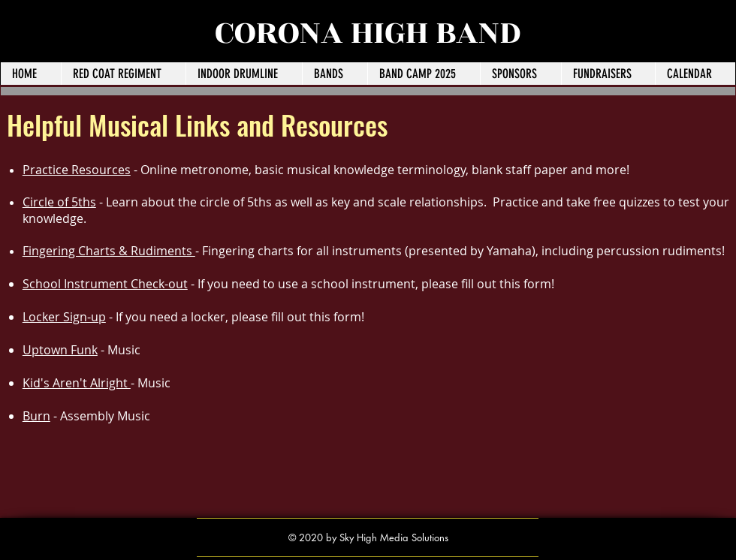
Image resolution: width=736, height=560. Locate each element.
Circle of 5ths (59, 202)
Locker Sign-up (64, 317)
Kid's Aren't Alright (77, 383)
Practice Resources (77, 170)
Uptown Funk (60, 350)
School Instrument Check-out (105, 284)
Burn (36, 416)
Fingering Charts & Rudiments (109, 251)
